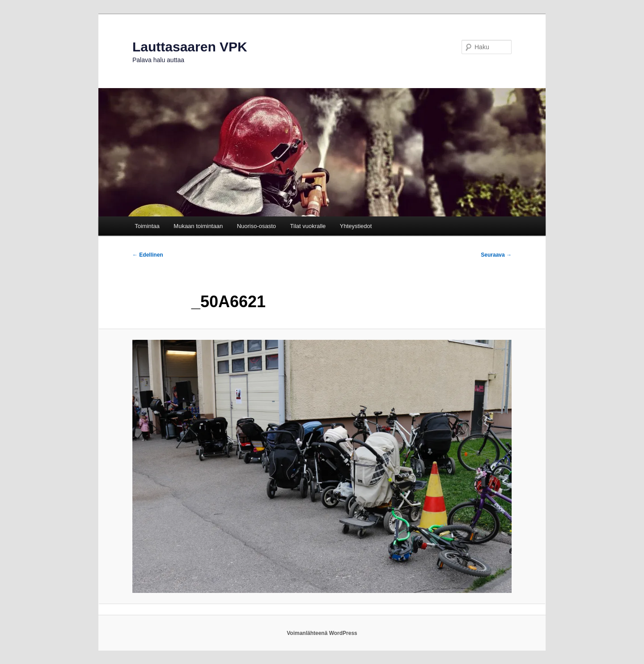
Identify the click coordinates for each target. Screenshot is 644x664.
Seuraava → (496, 255)
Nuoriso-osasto (256, 226)
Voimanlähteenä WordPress (322, 633)
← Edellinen (148, 255)
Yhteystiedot (356, 226)
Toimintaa (147, 226)
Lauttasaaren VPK (190, 47)
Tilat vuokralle (308, 226)
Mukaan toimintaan (198, 226)
